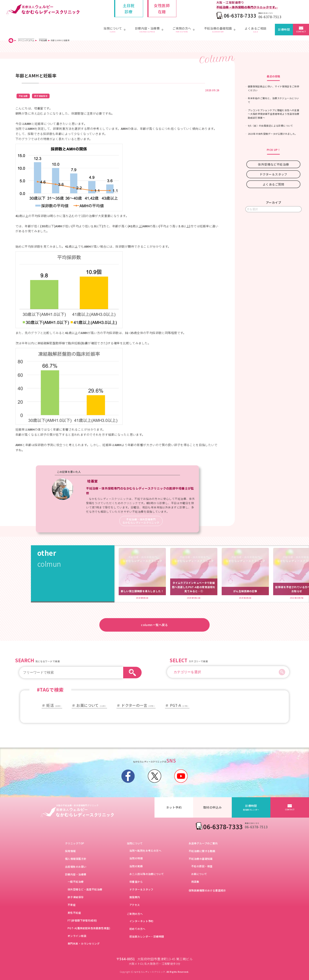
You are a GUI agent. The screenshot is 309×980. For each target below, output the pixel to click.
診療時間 (284, 29)
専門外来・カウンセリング (84, 943)
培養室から (136, 882)
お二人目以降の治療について (147, 874)
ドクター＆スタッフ (273, 174)
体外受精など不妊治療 (273, 164)
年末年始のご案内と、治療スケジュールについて (273, 100)
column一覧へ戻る (154, 625)
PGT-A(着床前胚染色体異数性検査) (89, 928)
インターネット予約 (141, 921)
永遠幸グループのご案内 (203, 843)
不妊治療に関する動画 (202, 851)
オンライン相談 (77, 936)
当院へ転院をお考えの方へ (145, 850)
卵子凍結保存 (41, 96)
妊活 (54, 705)
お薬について (92, 705)
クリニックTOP (75, 843)
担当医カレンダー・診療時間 (147, 936)
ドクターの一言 (138, 705)
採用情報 (70, 851)
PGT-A (180, 705)
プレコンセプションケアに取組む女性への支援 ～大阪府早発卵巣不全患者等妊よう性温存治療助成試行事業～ (275, 114)
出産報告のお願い (76, 867)
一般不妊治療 (76, 882)
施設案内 (135, 897)
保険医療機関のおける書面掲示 (207, 890)
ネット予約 (174, 807)
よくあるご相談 (255, 30)
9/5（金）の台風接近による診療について (270, 126)
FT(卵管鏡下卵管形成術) (82, 920)
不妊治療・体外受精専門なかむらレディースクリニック (141, 521)
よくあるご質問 (273, 184)
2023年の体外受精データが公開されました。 (273, 134)
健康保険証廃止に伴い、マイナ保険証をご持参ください (274, 88)
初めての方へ (137, 929)
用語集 (195, 882)
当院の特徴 (136, 858)
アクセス (135, 905)
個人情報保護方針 (76, 859)
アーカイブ (273, 202)
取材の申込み (213, 807)
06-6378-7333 (240, 15)
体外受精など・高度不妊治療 (85, 889)
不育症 (72, 905)
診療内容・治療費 (76, 874)
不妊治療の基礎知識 (201, 859)
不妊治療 (23, 96)
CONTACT (301, 32)
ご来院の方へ (135, 914)
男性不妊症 (74, 913)
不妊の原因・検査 (202, 866)
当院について (135, 843)
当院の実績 (136, 866)
